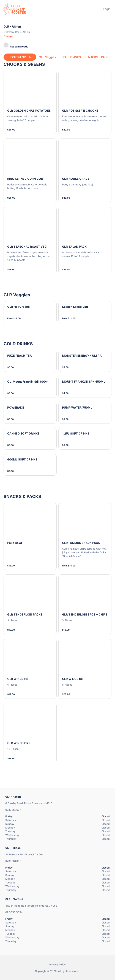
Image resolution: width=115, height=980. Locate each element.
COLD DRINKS (71, 57)
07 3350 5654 (14, 912)
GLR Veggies (47, 57)
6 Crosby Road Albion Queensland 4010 (29, 803)
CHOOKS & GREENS (20, 57)
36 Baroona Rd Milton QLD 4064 (24, 854)
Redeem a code (16, 45)
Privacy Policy (57, 964)
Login (107, 9)
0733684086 (13, 861)
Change (8, 36)
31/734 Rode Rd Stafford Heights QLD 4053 (31, 906)
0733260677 (13, 810)
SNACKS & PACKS (98, 57)
